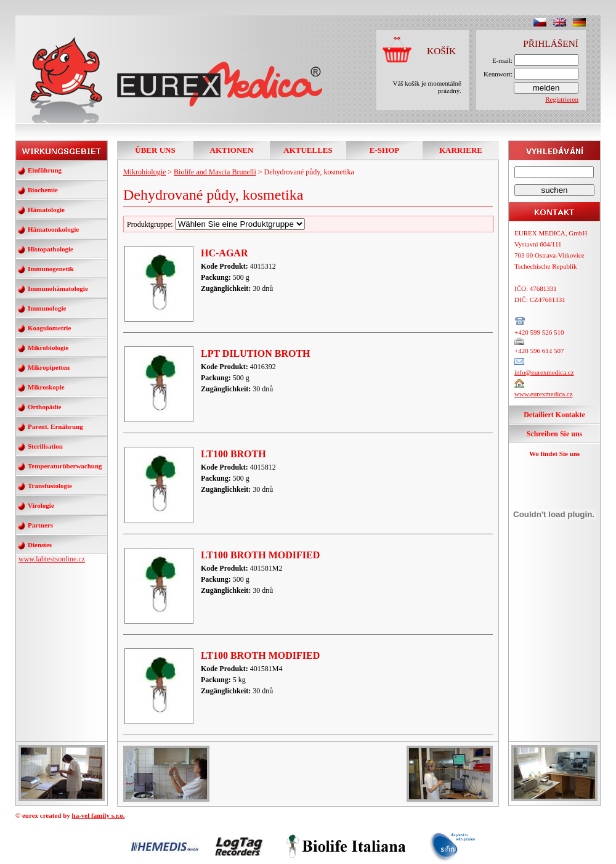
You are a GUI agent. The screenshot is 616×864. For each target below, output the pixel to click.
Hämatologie (46, 210)
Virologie (41, 505)
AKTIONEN (232, 150)
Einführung (45, 170)
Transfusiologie (50, 486)
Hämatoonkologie (53, 229)
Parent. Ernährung (55, 426)
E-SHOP (384, 150)
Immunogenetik (51, 269)
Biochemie (43, 190)
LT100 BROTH (233, 454)
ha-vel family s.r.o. (99, 815)
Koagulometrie (49, 328)
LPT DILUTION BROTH (256, 353)
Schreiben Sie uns (554, 434)
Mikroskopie (46, 387)
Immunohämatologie (58, 288)
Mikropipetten (49, 367)
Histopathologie (51, 249)
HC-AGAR (224, 253)
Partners (40, 525)
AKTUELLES (308, 150)
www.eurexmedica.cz (544, 394)
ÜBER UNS (155, 150)
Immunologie (47, 308)
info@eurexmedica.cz (544, 372)
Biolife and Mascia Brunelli (215, 172)
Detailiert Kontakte (554, 415)
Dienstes (40, 545)
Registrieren (562, 99)
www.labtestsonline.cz (52, 559)
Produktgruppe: (216, 224)
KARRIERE (461, 150)
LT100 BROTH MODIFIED (260, 555)
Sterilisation (45, 446)
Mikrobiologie (48, 348)
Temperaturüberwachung (65, 466)
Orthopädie (44, 407)
